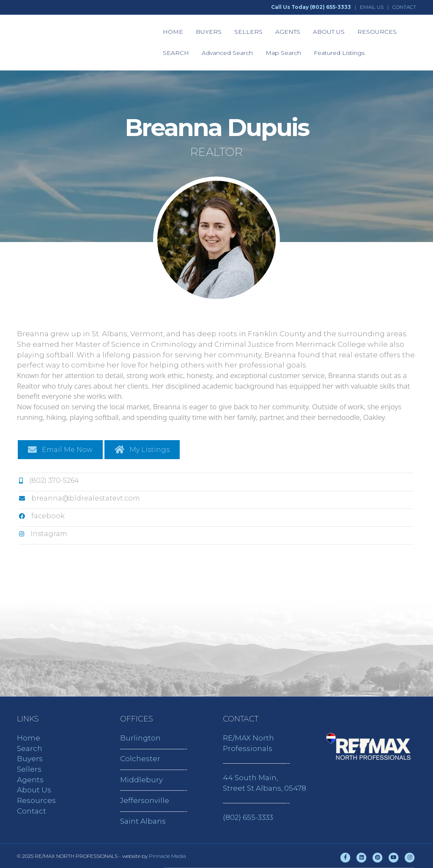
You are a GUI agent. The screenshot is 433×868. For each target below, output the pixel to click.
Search (30, 748)
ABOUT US (329, 32)
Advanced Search (227, 53)
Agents (30, 780)
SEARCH (176, 53)
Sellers (29, 769)
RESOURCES (377, 32)
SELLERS (248, 32)
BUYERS (209, 32)
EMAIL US (372, 7)
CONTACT (404, 7)
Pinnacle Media (167, 856)
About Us (34, 790)
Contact (32, 811)
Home (29, 738)
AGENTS (288, 32)
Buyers (30, 759)
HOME (173, 32)
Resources (36, 800)
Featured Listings (339, 53)
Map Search (283, 53)
